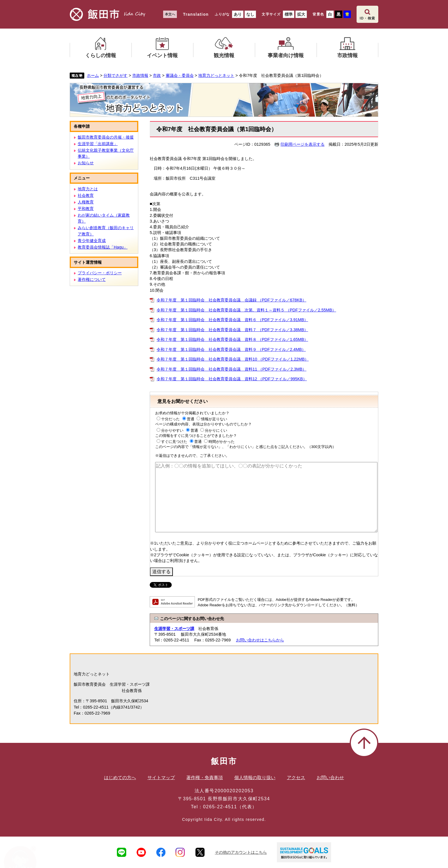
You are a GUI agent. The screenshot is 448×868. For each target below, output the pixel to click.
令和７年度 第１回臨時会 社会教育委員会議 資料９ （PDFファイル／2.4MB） (231, 349)
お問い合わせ (330, 778)
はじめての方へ (120, 778)
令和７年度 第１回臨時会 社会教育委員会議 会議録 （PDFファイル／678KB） (231, 300)
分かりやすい (172, 430)
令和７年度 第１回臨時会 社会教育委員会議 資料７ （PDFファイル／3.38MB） (232, 330)
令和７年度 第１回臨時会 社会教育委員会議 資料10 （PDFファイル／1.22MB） (233, 359)
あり (238, 14)
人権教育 (86, 202)
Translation (196, 14)
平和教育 (86, 209)
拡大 (301, 14)
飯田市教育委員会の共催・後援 (106, 137)
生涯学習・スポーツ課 (174, 629)
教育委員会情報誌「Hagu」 (103, 247)
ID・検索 (367, 18)
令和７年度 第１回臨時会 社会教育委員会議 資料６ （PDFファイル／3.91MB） (232, 320)
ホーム (93, 75)
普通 (191, 419)
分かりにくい (216, 430)
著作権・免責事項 (205, 778)
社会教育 (86, 195)
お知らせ (86, 163)
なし (250, 14)
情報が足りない (214, 419)
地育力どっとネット (216, 75)
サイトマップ (161, 778)
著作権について (92, 279)
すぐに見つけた (174, 442)
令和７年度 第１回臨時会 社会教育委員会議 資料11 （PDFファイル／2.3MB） (231, 369)
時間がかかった (222, 442)
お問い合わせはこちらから (260, 640)
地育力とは (88, 189)
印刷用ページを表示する (303, 144)
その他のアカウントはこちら (241, 852)
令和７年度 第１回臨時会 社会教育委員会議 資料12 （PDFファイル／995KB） (232, 379)
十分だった (170, 419)
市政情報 (140, 75)
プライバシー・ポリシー (100, 273)
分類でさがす (115, 75)
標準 (289, 14)
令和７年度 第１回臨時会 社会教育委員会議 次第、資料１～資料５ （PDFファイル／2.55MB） (246, 310)
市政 (157, 75)
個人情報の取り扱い (255, 778)
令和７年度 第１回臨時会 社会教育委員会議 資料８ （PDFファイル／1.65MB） (232, 339)
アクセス (296, 778)
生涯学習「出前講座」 (98, 144)
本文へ (170, 14)
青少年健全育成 (92, 241)
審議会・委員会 (180, 75)
